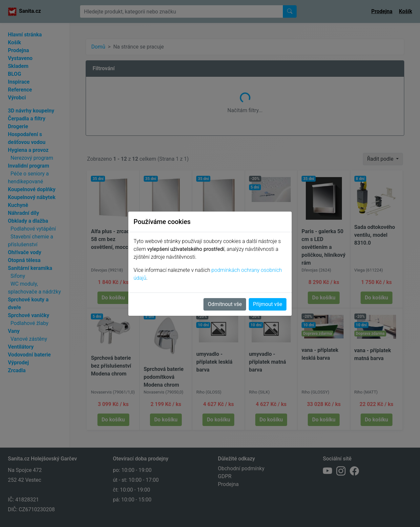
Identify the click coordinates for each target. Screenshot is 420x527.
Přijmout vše (268, 304)
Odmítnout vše (225, 304)
